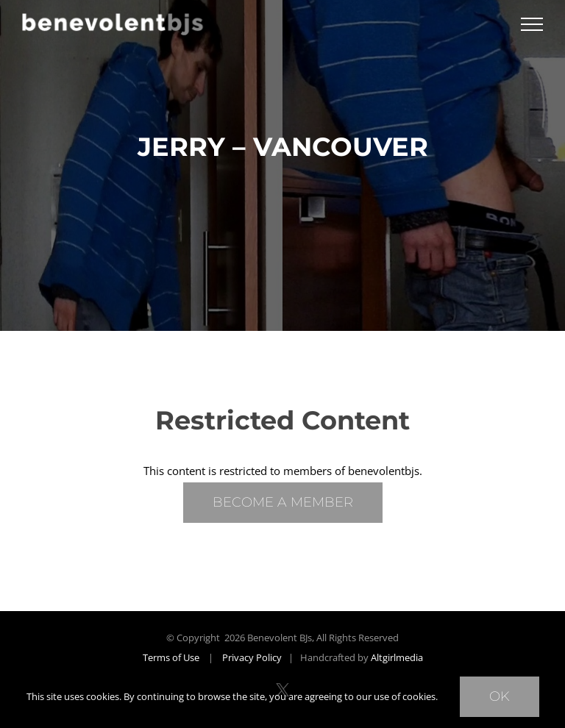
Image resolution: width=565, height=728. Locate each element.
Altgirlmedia (397, 657)
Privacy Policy (252, 657)
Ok (500, 696)
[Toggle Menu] (532, 24)
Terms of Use (171, 657)
